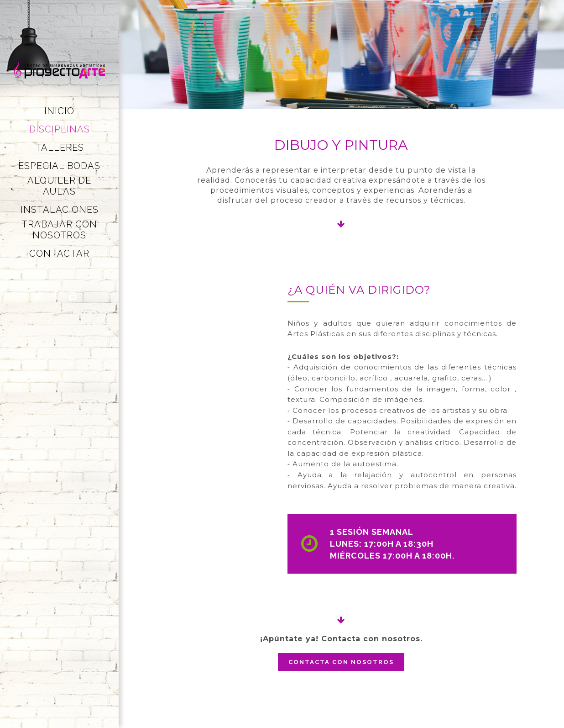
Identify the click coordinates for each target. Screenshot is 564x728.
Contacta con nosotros (341, 662)
